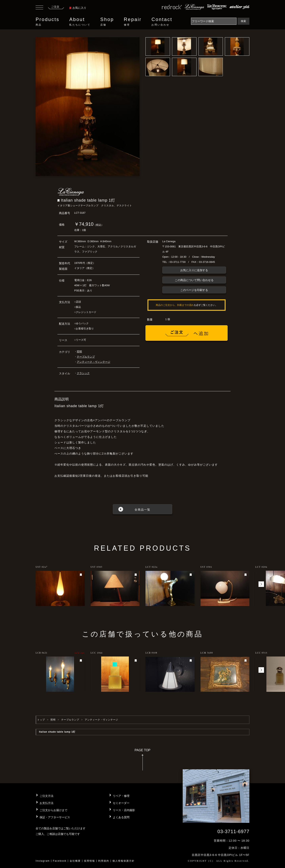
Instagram (43, 861)
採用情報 (89, 861)
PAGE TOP (142, 761)
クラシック (83, 373)
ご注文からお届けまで (53, 810)
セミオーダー (121, 803)
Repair (133, 22)
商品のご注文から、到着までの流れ (175, 305)
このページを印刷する (194, 290)
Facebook (60, 861)
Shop (107, 22)
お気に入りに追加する (194, 270)
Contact (162, 22)
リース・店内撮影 (124, 810)
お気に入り (78, 8)
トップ (41, 720)
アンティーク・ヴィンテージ (94, 362)
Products (47, 22)
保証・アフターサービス (55, 817)
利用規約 (104, 861)
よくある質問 (121, 817)
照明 (79, 352)
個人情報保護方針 (123, 861)
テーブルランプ (86, 357)
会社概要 (75, 861)
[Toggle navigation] (39, 8)
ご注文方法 (47, 796)
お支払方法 (47, 803)
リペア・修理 (121, 796)
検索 (243, 21)
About (80, 22)
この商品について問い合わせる (194, 280)
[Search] (214, 21)
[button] (261, 584)
